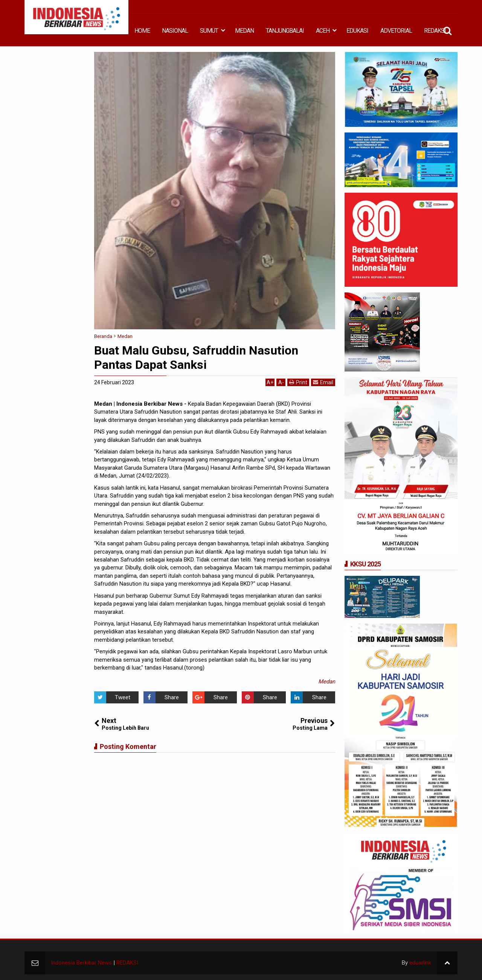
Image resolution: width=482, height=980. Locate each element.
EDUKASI (357, 31)
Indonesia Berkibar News (81, 963)
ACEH (323, 31)
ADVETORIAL (396, 31)
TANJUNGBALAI (285, 31)
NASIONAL (175, 31)
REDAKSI (435, 31)
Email (323, 382)
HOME (142, 31)
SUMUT (209, 31)
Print (298, 382)
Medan (327, 682)
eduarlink (420, 963)
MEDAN (244, 31)
